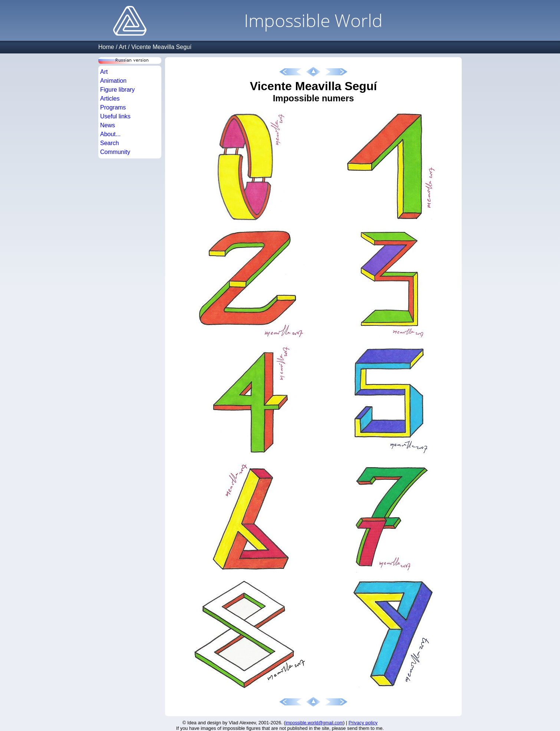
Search (110, 143)
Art (122, 47)
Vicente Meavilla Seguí (161, 47)
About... (110, 134)
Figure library (117, 90)
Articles (110, 99)
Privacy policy (363, 723)
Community (115, 152)
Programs (113, 107)
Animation (113, 81)
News (108, 125)
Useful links (115, 116)
